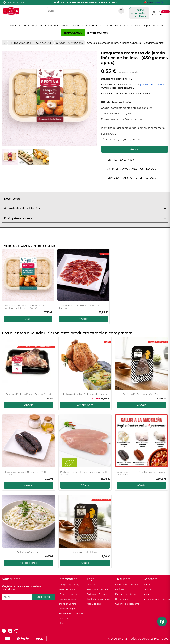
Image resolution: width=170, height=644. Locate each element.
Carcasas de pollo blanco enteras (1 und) (28, 394)
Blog (61, 623)
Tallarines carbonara (28, 552)
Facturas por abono (125, 594)
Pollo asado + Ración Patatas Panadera (85, 394)
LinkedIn (16, 631)
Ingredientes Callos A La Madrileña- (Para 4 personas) (141, 473)
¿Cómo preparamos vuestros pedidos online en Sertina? (69, 599)
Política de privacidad (98, 589)
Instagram (10, 631)
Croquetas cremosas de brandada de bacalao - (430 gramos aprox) (25, 307)
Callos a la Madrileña (85, 552)
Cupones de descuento (127, 604)
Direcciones (121, 599)
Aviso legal (92, 584)
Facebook (4, 631)
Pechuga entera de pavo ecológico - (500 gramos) (83, 473)
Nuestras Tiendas (67, 589)
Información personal (126, 584)
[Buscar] (85, 11)
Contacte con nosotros (99, 599)
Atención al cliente (16, 2)
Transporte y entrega (69, 584)
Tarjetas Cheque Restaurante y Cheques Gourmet (71, 613)
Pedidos (120, 589)
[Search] (121, 11)
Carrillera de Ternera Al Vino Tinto (142, 394)
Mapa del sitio (94, 604)
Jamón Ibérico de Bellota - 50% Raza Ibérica (80, 307)
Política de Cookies (97, 594)
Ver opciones (85, 405)
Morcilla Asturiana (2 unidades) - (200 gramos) (25, 473)
